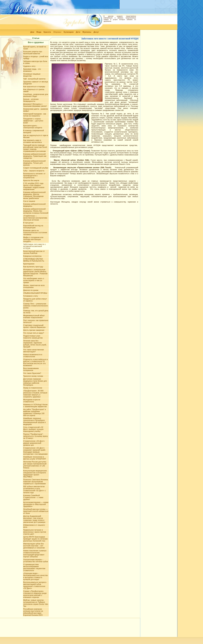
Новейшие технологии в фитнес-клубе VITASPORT (35, 458)
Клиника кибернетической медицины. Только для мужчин (34, 163)
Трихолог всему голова (33, 376)
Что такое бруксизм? (32, 373)
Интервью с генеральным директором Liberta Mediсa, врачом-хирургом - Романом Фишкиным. (35, 273)
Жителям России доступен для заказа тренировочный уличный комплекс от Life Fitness (35, 465)
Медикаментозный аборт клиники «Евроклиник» (34, 316)
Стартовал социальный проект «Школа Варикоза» (35, 326)
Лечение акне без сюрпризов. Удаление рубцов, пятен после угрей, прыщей (35, 344)
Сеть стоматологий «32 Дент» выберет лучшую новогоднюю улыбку (33, 429)
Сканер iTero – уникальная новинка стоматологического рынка (36, 306)
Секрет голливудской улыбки (36, 168)
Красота (47, 32)
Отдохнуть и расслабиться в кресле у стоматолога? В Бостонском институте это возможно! (35, 362)
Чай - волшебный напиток (34, 79)
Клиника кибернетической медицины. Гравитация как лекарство (35, 156)
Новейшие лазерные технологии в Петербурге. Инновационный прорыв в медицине (34, 421)
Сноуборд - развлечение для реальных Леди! (36, 95)
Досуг (96, 32)
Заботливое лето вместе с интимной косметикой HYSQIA (35, 246)
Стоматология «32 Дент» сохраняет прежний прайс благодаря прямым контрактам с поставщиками (35, 451)
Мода (39, 32)
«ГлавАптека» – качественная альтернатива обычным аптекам (35, 218)
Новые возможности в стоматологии (33, 355)
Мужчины (87, 32)
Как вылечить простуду (33, 267)
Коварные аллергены (32, 256)
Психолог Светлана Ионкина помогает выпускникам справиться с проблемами (36, 482)
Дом (32, 32)
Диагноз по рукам (31, 290)
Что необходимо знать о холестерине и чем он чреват (34, 280)
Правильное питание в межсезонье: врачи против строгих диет (35, 532)
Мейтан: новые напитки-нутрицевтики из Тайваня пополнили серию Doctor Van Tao (36, 603)
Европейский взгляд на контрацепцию (33, 227)
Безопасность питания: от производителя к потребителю (34, 176)
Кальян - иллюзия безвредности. (31, 100)
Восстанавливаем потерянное (31, 369)
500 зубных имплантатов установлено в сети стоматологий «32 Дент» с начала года (35, 489)
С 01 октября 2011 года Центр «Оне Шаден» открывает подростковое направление (34, 186)
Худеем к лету (29, 66)
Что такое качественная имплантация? (34, 351)
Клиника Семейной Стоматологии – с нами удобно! (33, 497)
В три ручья (28, 223)
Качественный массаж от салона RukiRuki (34, 252)
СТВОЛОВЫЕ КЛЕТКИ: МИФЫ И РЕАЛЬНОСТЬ (34, 260)
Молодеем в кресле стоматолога (32, 401)
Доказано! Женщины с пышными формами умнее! (35, 105)
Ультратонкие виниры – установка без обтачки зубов (36, 561)
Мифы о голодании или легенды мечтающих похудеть (33, 239)
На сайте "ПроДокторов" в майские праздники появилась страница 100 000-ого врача (35, 412)
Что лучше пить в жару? (34, 333)
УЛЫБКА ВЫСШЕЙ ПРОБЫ (35, 293)
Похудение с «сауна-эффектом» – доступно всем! (33, 121)
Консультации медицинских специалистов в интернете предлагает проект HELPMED (35, 474)
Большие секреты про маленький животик (33, 53)
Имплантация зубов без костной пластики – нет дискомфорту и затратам (34, 546)
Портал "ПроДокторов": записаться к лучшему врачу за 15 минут (36, 436)
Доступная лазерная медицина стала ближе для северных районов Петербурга (35, 382)
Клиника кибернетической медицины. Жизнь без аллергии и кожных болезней (36, 211)
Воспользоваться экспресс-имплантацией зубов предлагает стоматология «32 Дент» (35, 585)
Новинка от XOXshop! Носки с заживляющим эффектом (35, 405)
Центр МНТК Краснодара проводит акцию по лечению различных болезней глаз (35, 539)
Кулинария (69, 32)
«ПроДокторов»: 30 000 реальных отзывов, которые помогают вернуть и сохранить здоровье (35, 394)
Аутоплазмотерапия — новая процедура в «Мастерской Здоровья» (36, 504)
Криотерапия (29, 264)
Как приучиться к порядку (34, 87)
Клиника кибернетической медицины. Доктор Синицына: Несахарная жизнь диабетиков (34, 195)
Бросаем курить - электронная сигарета (33, 127)
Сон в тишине (29, 201)
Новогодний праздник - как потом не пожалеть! (35, 115)
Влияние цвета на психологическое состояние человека (35, 232)
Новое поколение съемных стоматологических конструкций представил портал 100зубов (35, 554)
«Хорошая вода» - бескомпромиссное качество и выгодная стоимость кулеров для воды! (36, 576)
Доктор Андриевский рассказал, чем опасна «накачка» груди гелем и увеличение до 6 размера (34, 519)
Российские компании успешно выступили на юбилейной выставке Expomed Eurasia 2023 (33, 612)
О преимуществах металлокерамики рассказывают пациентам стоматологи (34, 567)
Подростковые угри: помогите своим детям (33, 337)
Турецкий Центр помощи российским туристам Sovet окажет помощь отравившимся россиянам (35, 148)
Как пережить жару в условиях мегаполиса (33, 141)
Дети (78, 32)
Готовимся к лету (31, 296)
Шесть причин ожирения (34, 330)
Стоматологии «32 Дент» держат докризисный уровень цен (34, 443)
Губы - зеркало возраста (34, 171)
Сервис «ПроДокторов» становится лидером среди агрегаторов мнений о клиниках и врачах (35, 594)
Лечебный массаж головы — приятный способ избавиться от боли (36, 511)
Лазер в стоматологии (33, 388)
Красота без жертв (31, 180)
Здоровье (57, 32)
